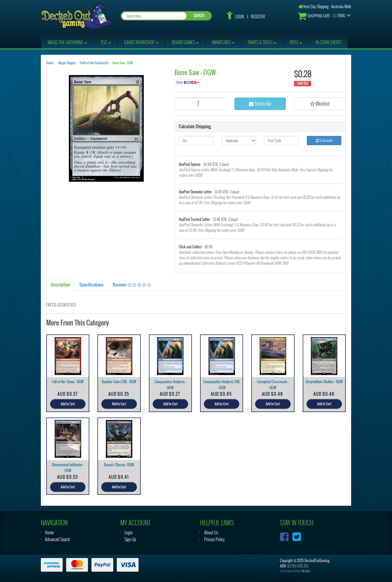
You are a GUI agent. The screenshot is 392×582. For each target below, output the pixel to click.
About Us (211, 533)
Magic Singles (67, 63)
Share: (188, 82)
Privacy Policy (214, 539)
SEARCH (199, 16)
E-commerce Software (291, 571)
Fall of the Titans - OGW (68, 382)
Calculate (324, 140)
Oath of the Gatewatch (94, 63)
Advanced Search (57, 539)
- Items (321, 16)
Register (258, 17)
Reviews (132, 285)
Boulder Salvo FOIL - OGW (119, 382)
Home (50, 63)
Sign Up (130, 539)
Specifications (91, 285)
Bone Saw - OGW (123, 63)
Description (60, 285)
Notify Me (260, 104)
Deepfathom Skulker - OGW (324, 382)
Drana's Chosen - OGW (119, 465)
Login (239, 17)
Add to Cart (68, 404)
